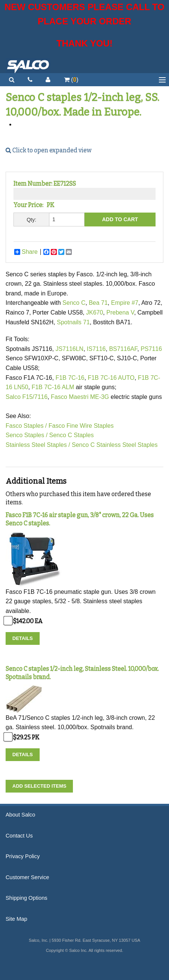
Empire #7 (125, 303)
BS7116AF (123, 349)
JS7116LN (69, 349)
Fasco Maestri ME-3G (81, 397)
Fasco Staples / (26, 426)
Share (26, 252)
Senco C (74, 303)
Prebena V (120, 312)
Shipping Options (27, 898)
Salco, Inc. (28, 66)
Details (23, 638)
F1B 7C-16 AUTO (111, 378)
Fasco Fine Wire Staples (81, 426)
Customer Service (27, 877)
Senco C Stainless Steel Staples (115, 445)
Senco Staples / (27, 435)
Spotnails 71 (73, 322)
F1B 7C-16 (70, 378)
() (71, 80)
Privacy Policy (23, 856)
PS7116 (151, 349)
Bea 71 (98, 303)
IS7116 (96, 349)
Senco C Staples (72, 435)
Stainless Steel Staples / (38, 445)
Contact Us (19, 836)
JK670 (94, 312)
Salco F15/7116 (27, 397)
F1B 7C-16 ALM (53, 387)
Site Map (16, 919)
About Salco (20, 815)
